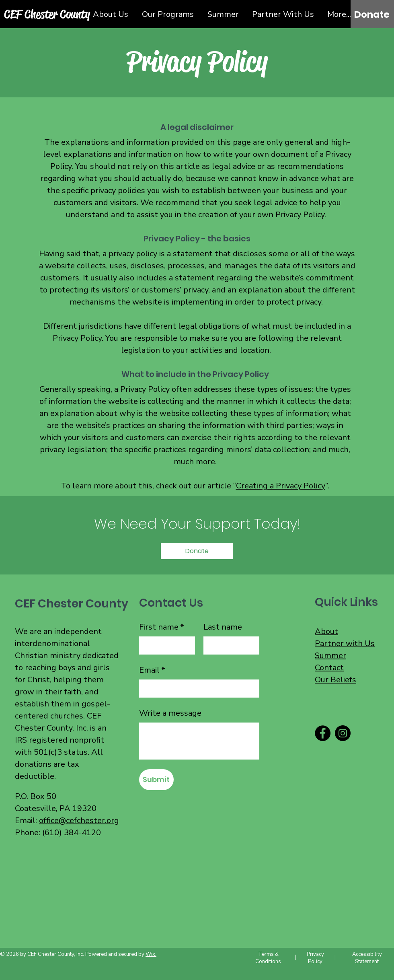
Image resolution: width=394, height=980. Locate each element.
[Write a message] (199, 741)
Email (152, 670)
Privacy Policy (315, 958)
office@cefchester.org (79, 820)
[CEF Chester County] (47, 14)
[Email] (197, 689)
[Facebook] (323, 733)
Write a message (170, 713)
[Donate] (372, 14)
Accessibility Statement (367, 958)
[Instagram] (343, 733)
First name (162, 627)
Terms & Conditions (268, 958)
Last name (223, 627)
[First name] (165, 645)
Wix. (151, 954)
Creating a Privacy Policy (281, 486)
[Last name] (229, 645)
